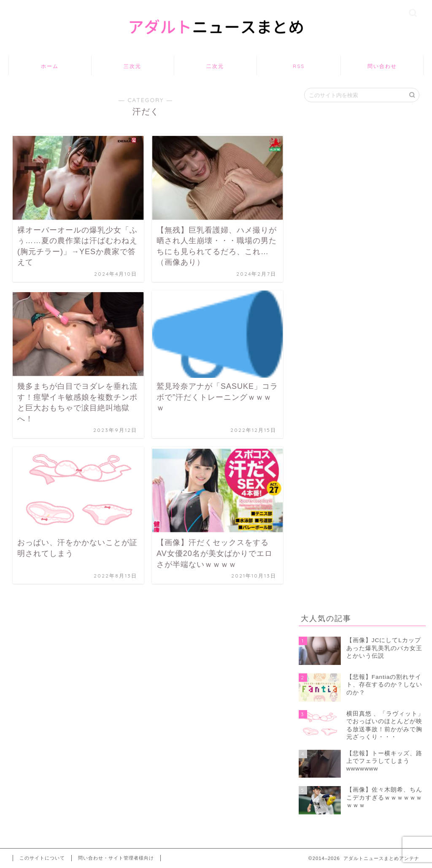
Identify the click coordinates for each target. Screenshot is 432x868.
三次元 (132, 66)
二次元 (215, 66)
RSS (299, 66)
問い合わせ (382, 66)
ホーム (50, 66)
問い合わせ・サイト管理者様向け (116, 858)
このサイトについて (42, 858)
